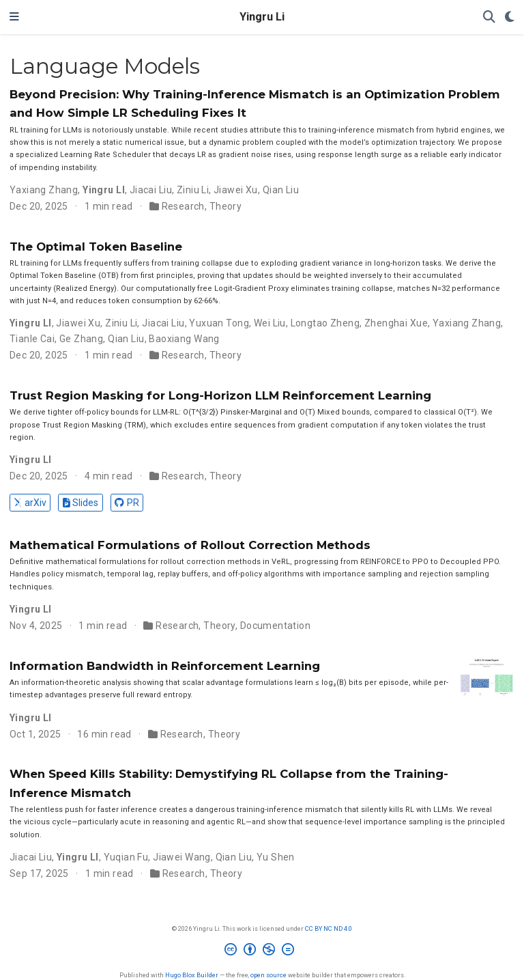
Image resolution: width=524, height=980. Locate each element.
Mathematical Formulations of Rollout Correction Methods (190, 545)
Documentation (275, 626)
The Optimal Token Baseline (96, 247)
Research (183, 206)
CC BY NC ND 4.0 (329, 928)
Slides (81, 503)
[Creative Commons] (262, 951)
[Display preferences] (510, 17)
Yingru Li (262, 17)
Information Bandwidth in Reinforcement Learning (165, 666)
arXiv (30, 503)
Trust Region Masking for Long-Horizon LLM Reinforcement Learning (220, 395)
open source (268, 975)
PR (127, 503)
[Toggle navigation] (14, 17)
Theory (226, 206)
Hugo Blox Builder (192, 975)
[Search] (489, 17)
